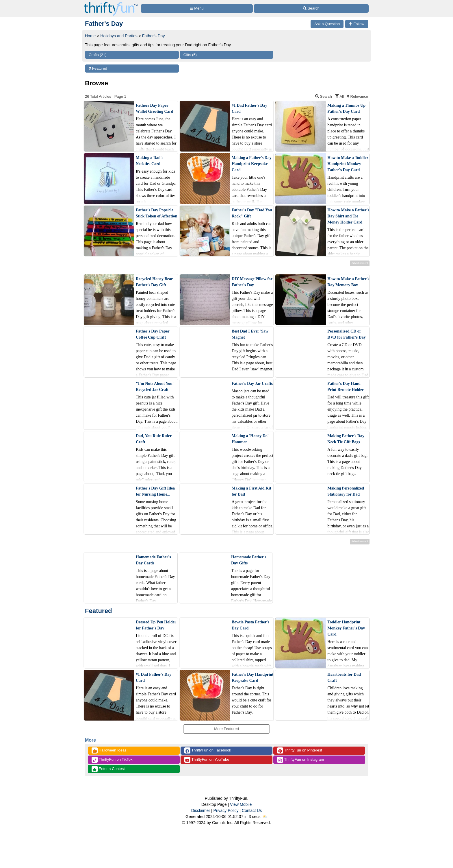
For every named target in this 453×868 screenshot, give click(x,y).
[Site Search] (311, 9)
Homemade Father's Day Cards (153, 560)
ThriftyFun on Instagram (300, 760)
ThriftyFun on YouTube (207, 760)
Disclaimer (201, 810)
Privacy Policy (226, 810)
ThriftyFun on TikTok (112, 760)
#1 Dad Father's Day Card (249, 108)
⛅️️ (265, 817)
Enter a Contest (108, 769)
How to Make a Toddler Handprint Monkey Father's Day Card (348, 164)
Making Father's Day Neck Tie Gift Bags (346, 439)
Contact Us (252, 810)
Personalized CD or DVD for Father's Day (346, 334)
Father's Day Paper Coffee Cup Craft (153, 334)
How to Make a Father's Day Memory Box (348, 282)
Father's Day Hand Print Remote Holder (346, 387)
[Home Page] (111, 3)
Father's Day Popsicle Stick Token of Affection (157, 213)
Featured (98, 68)
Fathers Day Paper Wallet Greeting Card (155, 108)
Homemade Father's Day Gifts (249, 560)
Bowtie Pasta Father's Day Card (251, 625)
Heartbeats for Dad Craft (344, 677)
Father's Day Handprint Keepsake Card (253, 677)
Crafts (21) (98, 55)
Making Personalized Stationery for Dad (346, 491)
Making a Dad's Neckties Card (150, 161)
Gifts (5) (190, 55)
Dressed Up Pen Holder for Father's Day (156, 625)
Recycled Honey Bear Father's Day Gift (154, 282)
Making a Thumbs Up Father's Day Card (346, 108)
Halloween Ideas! (109, 750)
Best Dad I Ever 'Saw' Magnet (251, 334)
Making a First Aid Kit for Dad (251, 491)
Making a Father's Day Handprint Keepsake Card (252, 164)
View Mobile (241, 804)
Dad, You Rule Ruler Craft (154, 439)
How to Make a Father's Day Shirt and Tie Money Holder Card (348, 216)
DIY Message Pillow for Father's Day (252, 282)
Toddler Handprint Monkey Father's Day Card (346, 628)
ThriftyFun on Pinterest (300, 750)
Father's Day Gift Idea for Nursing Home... (155, 491)
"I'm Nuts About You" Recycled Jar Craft (155, 387)
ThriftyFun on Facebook (208, 750)
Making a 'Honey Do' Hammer (250, 439)
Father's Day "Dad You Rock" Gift (252, 213)
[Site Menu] (197, 9)
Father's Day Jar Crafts (252, 384)
